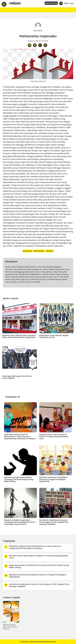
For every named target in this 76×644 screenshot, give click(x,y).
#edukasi (50, 251)
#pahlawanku (39, 251)
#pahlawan (27, 251)
